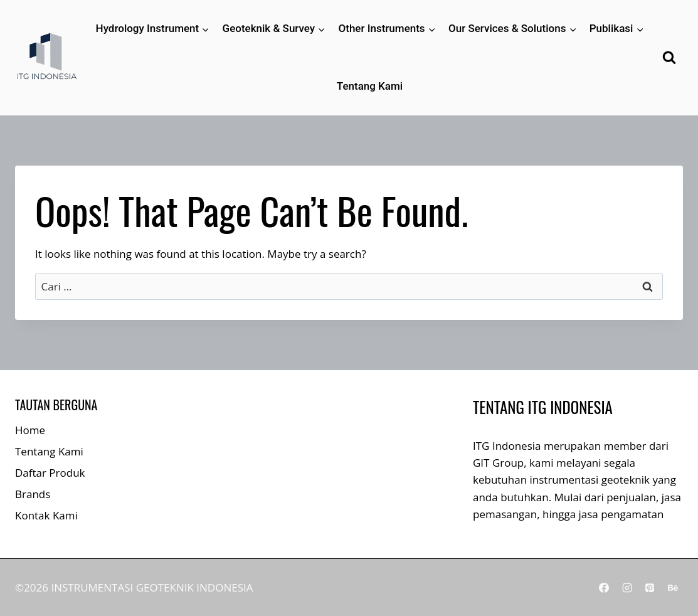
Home (30, 430)
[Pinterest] (650, 588)
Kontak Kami (46, 515)
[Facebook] (604, 588)
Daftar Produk (50, 473)
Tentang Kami (370, 86)
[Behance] (673, 588)
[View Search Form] (669, 58)
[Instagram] (627, 588)
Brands (33, 494)
